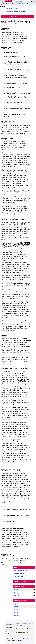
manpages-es (15, 11)
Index (8, 4)
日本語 (16, 613)
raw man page (18, 577)
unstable (17, 596)
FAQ (26, 4)
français (16, 610)
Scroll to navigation (9, 16)
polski (16, 615)
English (16, 604)
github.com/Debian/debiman (25, 639)
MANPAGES (9, 1)
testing (16, 593)
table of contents (20, 582)
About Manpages (17, 4)
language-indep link (20, 571)
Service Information (13, 9)
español (16, 607)
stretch (8, 11)
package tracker (19, 574)
